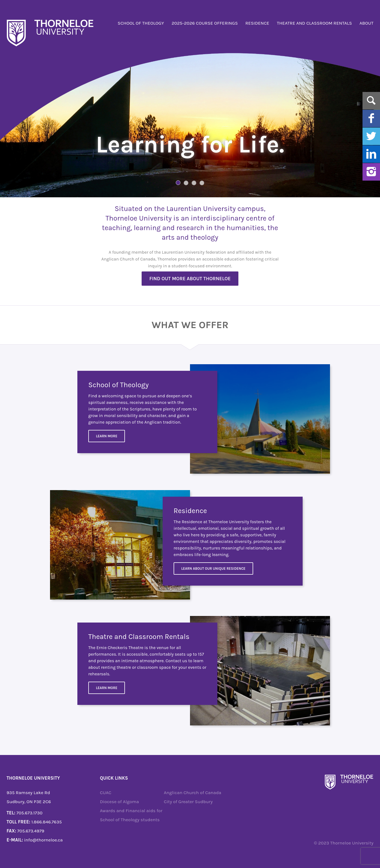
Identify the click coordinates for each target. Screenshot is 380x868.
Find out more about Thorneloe (190, 279)
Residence (257, 23)
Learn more (107, 688)
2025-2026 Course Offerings (205, 23)
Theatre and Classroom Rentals (315, 23)
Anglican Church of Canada (192, 792)
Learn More (107, 436)
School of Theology (141, 23)
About (366, 23)
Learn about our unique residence (213, 568)
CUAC (106, 792)
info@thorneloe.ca (43, 840)
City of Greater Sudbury (188, 802)
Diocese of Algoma (120, 802)
